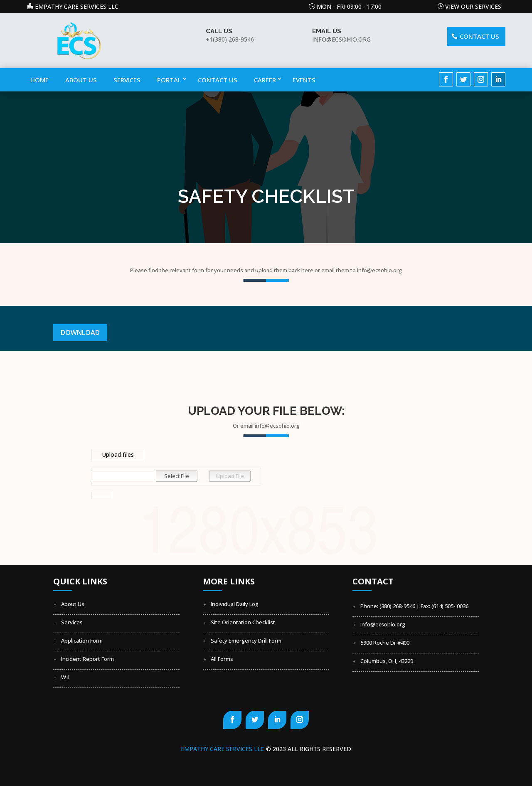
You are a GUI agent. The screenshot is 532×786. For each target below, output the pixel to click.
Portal (169, 80)
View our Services (473, 6)
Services (127, 80)
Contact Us (218, 80)
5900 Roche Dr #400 (385, 643)
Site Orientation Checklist (243, 622)
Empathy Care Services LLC (77, 6)
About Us (81, 80)
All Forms (222, 659)
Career (265, 80)
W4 (65, 677)
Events (304, 80)
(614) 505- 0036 (450, 606)
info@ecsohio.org (383, 624)
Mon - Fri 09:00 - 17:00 (349, 6)
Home (39, 80)
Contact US (479, 36)
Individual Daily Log (235, 604)
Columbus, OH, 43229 (387, 661)
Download (80, 333)
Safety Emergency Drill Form (246, 641)
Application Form (82, 641)
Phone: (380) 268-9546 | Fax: (396, 606)
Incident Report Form (87, 659)
